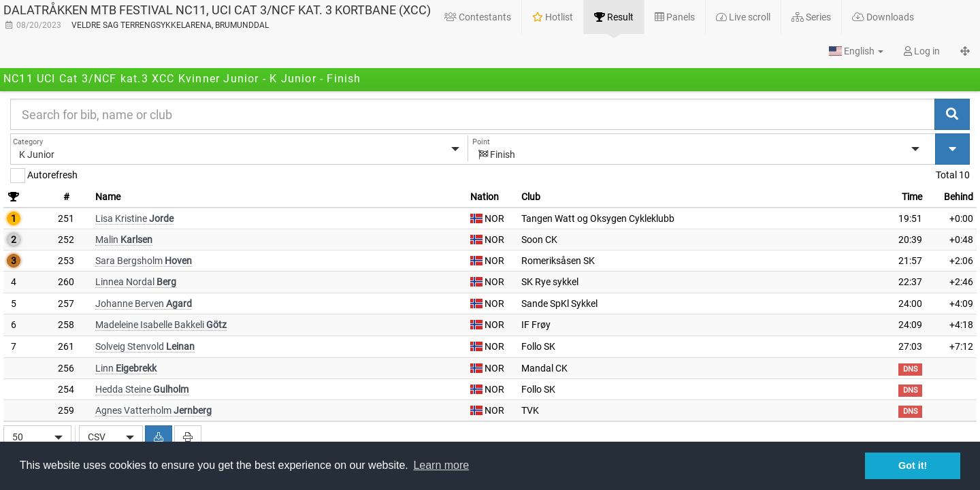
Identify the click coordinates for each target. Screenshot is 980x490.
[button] (856, 51)
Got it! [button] (913, 465)
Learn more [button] (441, 465)
